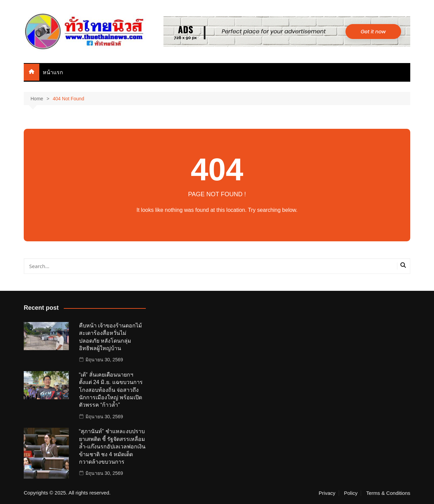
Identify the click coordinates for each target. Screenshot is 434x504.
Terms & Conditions (388, 493)
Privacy (327, 493)
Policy (351, 493)
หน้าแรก (53, 72)
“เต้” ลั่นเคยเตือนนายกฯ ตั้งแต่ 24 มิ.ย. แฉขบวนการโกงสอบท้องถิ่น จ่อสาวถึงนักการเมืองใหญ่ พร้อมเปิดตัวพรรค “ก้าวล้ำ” (111, 390)
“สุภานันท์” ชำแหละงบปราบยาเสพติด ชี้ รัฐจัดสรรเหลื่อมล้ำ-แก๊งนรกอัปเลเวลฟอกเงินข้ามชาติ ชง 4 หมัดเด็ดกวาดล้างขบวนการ (112, 447)
